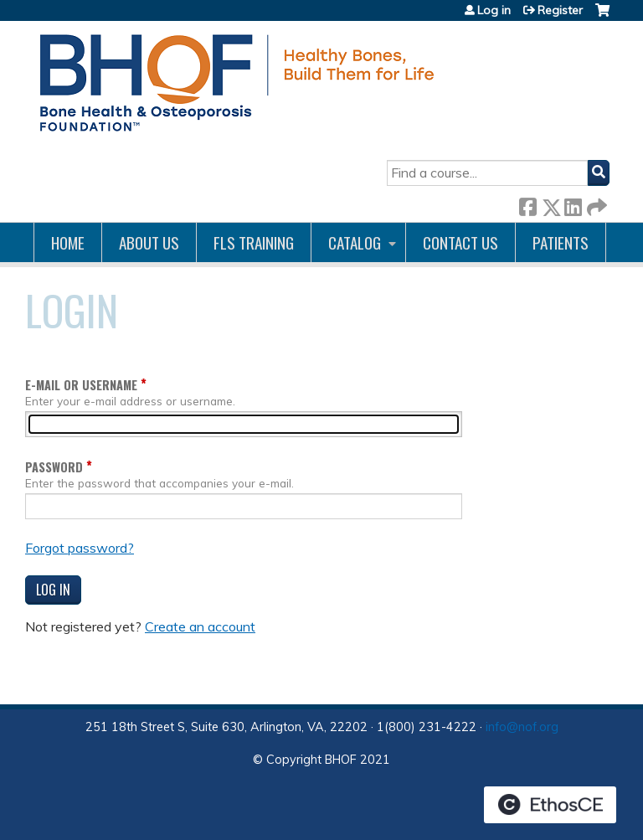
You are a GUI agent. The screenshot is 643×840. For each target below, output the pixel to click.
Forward (595, 204)
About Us (149, 242)
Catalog (355, 242)
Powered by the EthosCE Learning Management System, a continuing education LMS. (550, 805)
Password (54, 467)
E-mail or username (81, 385)
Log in (494, 10)
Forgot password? (80, 548)
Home (68, 242)
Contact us (460, 242)
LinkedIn (573, 204)
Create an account (200, 626)
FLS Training (254, 242)
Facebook (527, 204)
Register (560, 10)
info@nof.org (522, 727)
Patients (561, 242)
